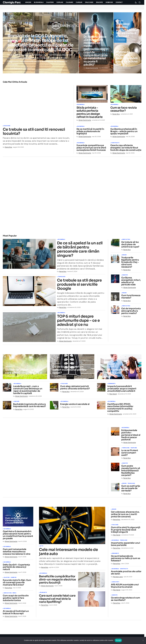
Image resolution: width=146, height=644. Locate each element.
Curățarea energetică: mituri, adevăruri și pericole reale (131, 281)
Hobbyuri (14, 579)
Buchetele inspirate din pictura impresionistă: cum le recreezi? (29, 407)
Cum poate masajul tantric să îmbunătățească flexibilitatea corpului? (131, 472)
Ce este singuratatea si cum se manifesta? (125, 600)
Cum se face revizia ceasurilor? (124, 109)
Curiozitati (115, 583)
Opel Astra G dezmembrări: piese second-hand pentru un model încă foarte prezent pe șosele (18, 536)
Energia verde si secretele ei (75, 405)
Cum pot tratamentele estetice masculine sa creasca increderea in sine (17, 553)
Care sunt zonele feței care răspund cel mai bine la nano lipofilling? (57, 600)
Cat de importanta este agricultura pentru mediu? (131, 311)
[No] (143, 640)
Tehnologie (62, 277)
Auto (42, 547)
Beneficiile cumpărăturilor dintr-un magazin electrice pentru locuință (57, 581)
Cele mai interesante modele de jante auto (68, 553)
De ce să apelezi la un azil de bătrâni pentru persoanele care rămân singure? (80, 249)
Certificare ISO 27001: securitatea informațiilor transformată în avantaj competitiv (120, 409)
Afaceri (124, 255)
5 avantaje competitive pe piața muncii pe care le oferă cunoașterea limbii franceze (91, 148)
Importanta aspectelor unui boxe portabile (125, 545)
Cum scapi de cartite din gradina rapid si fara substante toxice (16, 599)
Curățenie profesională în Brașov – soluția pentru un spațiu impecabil (124, 131)
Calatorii (7, 579)
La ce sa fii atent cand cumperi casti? (130, 454)
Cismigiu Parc (12, 2)
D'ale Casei (120, 21)
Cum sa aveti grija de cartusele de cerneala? (131, 490)
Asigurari (11, 477)
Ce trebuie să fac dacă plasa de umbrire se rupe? (130, 245)
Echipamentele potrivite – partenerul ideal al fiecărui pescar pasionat (131, 436)
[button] (136, 2)
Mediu (14, 594)
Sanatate (11, 32)
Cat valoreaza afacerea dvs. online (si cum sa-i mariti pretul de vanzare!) (125, 515)
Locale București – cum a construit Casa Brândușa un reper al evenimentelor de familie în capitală (28, 391)
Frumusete (43, 594)
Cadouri (17, 403)
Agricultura (126, 240)
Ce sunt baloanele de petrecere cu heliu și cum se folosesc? (126, 560)
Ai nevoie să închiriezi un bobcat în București (16, 614)
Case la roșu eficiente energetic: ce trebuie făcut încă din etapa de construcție (126, 148)
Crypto (8, 517)
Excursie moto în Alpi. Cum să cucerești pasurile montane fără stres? (17, 584)
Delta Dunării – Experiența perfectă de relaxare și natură (16, 568)
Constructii (115, 143)
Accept (118, 640)
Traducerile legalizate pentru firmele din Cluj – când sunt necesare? (130, 262)
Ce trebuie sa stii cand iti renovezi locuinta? (34, 132)
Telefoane (134, 449)
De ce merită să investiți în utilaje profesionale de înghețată (90, 131)
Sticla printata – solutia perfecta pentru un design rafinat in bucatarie (90, 112)
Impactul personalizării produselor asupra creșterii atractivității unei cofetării (122, 390)
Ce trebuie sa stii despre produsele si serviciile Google (79, 285)
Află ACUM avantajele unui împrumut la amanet (125, 587)
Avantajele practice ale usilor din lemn (126, 574)
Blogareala (120, 49)
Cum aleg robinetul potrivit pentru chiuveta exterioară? (75, 389)
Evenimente (112, 385)
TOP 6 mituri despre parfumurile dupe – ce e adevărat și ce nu (78, 322)
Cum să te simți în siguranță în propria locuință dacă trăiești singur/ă (126, 531)
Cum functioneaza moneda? (131, 297)
